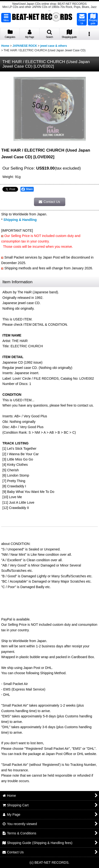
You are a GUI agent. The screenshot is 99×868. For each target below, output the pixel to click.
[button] (6, 18)
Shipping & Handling (20, 220)
